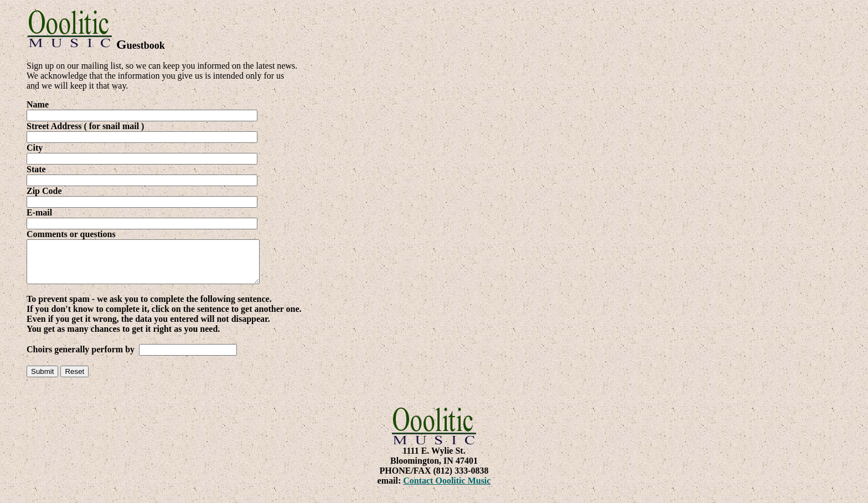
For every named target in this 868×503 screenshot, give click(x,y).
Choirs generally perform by (82, 358)
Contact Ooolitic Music (447, 489)
